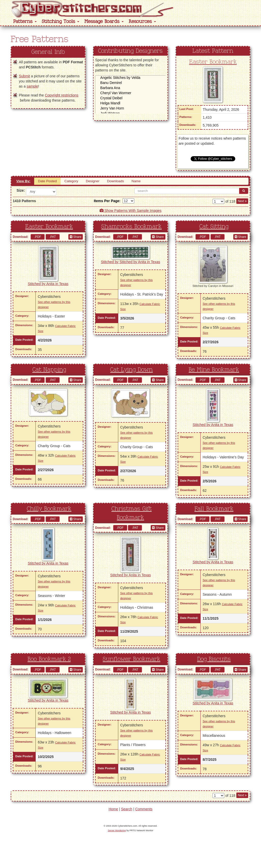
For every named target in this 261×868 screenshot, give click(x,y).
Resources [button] (142, 22)
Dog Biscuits (214, 659)
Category (71, 181)
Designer (93, 181)
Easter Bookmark (213, 62)
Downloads (115, 181)
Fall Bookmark (214, 509)
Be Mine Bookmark (214, 370)
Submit (24, 76)
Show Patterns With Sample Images (131, 211)
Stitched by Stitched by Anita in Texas (130, 262)
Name (136, 181)
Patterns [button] (25, 22)
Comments (144, 809)
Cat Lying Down (131, 370)
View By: (23, 181)
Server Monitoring (117, 830)
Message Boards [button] (104, 22)
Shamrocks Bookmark (131, 227)
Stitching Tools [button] (61, 22)
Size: (19, 190)
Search (127, 809)
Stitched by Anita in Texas (48, 284)
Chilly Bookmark (49, 509)
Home (113, 809)
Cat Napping (49, 370)
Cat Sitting (214, 227)
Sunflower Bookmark (132, 659)
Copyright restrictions (62, 95)
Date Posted (47, 181)
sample (32, 86)
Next (242, 201)
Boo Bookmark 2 (49, 659)
